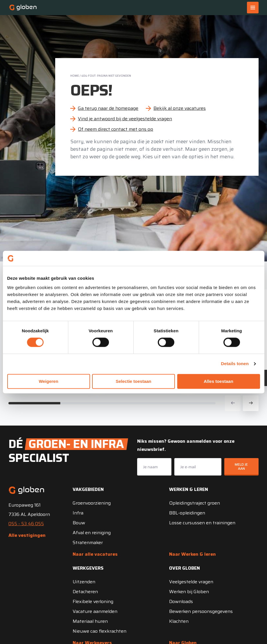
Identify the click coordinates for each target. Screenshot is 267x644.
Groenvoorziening (92, 503)
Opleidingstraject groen (195, 503)
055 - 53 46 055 (26, 524)
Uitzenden (84, 582)
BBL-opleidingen (187, 513)
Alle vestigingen (27, 535)
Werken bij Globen (189, 592)
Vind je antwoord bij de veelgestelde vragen (125, 119)
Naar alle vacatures (95, 554)
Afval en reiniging (92, 533)
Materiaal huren (90, 621)
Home (75, 76)
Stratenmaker (88, 542)
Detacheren (85, 592)
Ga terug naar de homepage (108, 108)
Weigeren (48, 381)
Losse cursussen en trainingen (202, 523)
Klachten (179, 621)
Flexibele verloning (93, 601)
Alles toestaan (218, 381)
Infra (78, 513)
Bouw (79, 523)
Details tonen (235, 364)
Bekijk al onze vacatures (180, 108)
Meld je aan (241, 466)
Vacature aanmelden (95, 611)
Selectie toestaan (133, 381)
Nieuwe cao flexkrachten (100, 631)
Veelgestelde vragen (191, 582)
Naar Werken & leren (192, 554)
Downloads (181, 601)
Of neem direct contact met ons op (115, 129)
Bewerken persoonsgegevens (201, 611)
